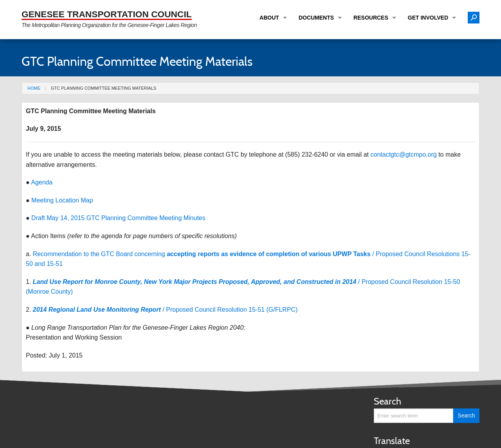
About (269, 18)
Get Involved (428, 18)
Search (387, 401)
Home (34, 88)
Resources (371, 18)
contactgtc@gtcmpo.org (404, 154)
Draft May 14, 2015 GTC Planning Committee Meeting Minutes (118, 218)
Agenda (42, 182)
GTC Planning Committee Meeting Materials (104, 88)
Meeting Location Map (62, 200)
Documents (316, 18)
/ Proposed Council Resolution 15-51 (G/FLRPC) (165, 310)
